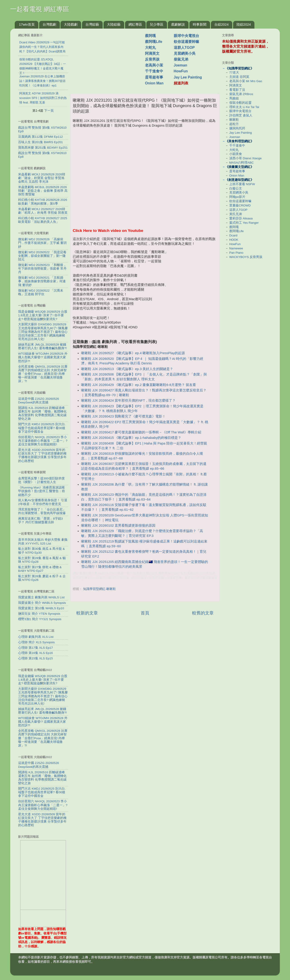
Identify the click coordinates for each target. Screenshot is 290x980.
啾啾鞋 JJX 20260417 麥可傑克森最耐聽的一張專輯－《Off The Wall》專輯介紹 (141, 432)
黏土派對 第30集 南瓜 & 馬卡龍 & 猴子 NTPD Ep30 (41, 551)
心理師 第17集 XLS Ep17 (35, 648)
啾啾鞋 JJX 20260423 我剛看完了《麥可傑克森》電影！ (123, 416)
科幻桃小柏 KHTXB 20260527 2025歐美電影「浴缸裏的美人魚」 (43, 220)
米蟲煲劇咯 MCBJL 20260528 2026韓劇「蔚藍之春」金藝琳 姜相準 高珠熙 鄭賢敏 (43, 191)
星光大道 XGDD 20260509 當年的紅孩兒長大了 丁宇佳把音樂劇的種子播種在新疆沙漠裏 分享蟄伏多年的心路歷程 (42, 455)
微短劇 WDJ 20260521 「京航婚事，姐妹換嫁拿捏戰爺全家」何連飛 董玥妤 (42, 281)
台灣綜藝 (92, 24)
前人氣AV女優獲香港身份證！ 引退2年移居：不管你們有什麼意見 (43, 502)
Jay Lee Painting (188, 77)
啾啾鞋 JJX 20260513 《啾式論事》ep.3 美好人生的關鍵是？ (127, 369)
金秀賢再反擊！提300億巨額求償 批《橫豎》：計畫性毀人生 (41, 480)
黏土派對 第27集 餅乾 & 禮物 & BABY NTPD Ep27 (40, 569)
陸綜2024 (244, 24)
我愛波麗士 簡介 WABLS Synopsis (42, 603)
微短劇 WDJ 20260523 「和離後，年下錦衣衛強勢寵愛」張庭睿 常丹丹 (42, 269)
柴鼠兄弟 (181, 59)
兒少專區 (157, 24)
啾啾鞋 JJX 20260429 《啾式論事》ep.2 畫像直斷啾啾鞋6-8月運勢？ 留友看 (139, 385)
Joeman (181, 65)
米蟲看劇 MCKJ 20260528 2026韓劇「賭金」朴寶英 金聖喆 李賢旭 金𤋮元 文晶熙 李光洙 (42, 178)
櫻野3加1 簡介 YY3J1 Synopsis (40, 619)
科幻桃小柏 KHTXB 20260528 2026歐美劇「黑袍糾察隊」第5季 (43, 202)
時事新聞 (200, 24)
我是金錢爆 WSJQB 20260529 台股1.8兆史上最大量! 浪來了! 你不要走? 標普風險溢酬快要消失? (43, 315)
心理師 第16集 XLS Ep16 (35, 653)
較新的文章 (87, 613)
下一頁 (49, 111)
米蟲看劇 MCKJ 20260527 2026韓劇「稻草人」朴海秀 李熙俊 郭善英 (43, 211)
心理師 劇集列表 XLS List (36, 637)
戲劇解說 (178, 24)
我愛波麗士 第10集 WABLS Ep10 (41, 608)
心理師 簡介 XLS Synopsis (36, 642)
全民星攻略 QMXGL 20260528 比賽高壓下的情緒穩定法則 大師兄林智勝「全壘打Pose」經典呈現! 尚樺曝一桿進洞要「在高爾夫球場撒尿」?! (43, 374)
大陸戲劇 (71, 24)
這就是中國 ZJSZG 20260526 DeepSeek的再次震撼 (39, 401)
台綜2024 (221, 24)
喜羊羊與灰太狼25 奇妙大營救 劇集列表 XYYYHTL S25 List (43, 542)
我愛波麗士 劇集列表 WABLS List (41, 597)
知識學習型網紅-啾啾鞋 (100, 589)
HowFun (181, 71)
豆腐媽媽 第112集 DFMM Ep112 (40, 137)
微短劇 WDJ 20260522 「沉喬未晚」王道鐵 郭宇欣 (41, 292)
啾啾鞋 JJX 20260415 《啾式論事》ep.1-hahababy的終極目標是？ (131, 438)
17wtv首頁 (27, 24)
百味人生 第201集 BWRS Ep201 (40, 142)
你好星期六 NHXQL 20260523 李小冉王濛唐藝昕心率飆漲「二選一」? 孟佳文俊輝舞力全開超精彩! (43, 441)
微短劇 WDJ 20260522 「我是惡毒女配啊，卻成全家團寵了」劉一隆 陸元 (42, 256)
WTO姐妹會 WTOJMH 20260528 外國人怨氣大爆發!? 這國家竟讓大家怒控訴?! (43, 357)
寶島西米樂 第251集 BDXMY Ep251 (43, 148)
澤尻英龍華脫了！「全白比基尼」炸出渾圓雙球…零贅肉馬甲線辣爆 (42, 511)
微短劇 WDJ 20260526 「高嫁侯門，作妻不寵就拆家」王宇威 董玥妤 (42, 243)
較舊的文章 (203, 613)
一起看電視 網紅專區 (40, 9)
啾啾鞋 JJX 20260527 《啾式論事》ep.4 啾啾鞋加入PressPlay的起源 (133, 353)
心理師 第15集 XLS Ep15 (35, 658)
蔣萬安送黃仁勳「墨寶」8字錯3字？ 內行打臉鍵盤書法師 (40, 520)
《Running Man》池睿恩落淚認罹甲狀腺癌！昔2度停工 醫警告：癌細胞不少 (42, 491)
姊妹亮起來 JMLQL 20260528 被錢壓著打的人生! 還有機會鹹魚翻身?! (42, 346)
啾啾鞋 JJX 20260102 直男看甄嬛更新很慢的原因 (118, 526)
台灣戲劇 (49, 24)
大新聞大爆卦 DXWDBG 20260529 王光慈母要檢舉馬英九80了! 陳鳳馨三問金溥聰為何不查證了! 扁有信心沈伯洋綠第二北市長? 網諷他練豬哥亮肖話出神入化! (43, 332)
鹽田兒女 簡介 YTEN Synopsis (39, 614)
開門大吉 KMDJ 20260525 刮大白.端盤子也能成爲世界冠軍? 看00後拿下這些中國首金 (42, 428)
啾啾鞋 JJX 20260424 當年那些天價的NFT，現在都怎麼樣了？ (128, 400)
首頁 (145, 613)
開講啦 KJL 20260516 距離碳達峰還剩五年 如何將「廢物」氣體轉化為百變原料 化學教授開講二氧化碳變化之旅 (42, 413)
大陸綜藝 (114, 24)
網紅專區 (135, 24)
